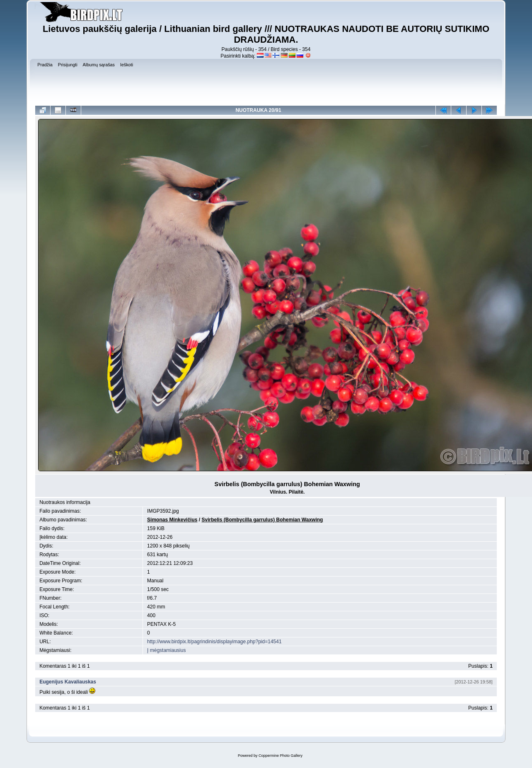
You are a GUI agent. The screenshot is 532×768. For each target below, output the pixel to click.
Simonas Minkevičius (172, 520)
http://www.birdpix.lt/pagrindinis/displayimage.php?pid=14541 (214, 642)
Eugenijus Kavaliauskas (68, 682)
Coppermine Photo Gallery (281, 756)
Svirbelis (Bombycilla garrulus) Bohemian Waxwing (262, 520)
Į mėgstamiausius (166, 650)
